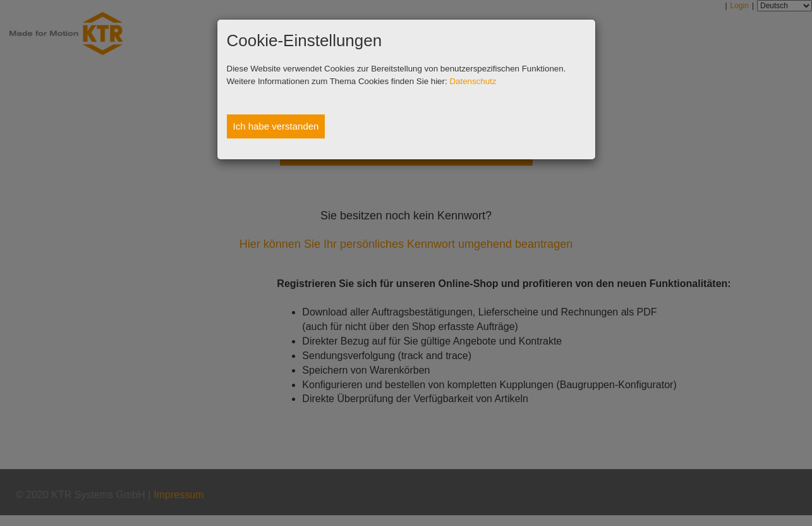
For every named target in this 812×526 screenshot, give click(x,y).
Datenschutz (473, 81)
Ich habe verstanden (276, 126)
